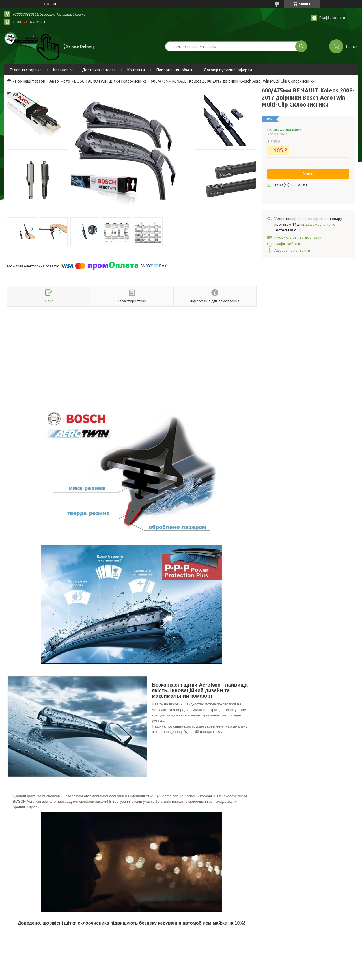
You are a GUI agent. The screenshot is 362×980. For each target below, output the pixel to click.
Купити (308, 174)
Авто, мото (60, 81)
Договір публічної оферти (228, 70)
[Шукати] (301, 46)
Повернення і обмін (174, 70)
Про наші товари (30, 81)
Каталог (61, 70)
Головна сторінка (26, 70)
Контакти (136, 70)
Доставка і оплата (99, 70)
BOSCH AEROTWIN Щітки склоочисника (110, 81)
